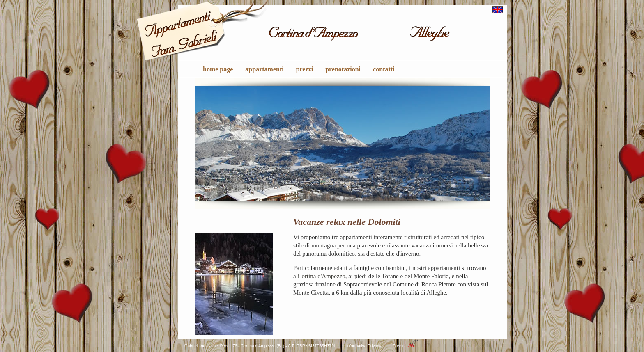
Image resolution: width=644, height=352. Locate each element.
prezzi (305, 69)
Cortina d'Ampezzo (321, 276)
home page (218, 69)
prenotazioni (343, 69)
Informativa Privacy (364, 346)
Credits (399, 346)
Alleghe (436, 293)
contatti (384, 69)
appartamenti (264, 69)
